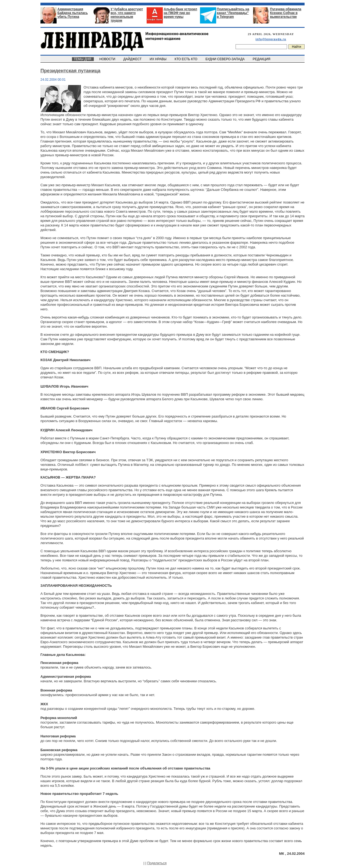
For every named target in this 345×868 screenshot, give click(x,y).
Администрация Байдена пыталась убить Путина (73, 13)
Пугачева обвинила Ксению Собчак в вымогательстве (286, 13)
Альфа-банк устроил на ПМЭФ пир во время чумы (180, 13)
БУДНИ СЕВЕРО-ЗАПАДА (225, 59)
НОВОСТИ (108, 59)
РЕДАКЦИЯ (262, 59)
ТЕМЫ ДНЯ (83, 59)
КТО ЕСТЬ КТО (186, 59)
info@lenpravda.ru (271, 39)
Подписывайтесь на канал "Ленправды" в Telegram (233, 13)
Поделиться (157, 863)
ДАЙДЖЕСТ (133, 59)
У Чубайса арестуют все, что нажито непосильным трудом (127, 15)
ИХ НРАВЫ (159, 59)
